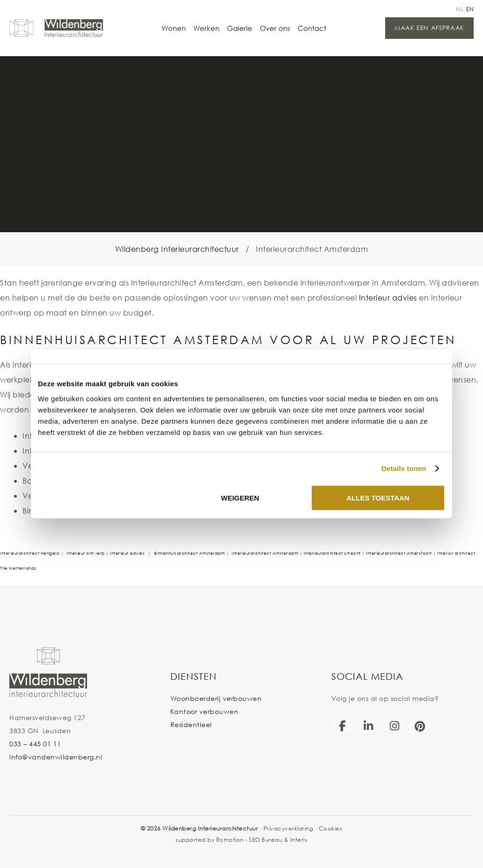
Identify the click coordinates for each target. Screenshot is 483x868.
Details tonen (404, 468)
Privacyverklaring (289, 828)
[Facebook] (343, 726)
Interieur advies (388, 298)
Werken (206, 28)
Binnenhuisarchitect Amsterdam (190, 553)
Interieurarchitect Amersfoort (399, 553)
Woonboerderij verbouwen (216, 698)
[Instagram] (395, 726)
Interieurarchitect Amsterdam (265, 553)
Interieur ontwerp (86, 553)
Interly (299, 840)
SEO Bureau (266, 840)
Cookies (331, 828)
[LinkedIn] (368, 726)
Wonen (174, 28)
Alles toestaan (378, 497)
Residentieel (191, 725)
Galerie (240, 28)
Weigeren (240, 497)
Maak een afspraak (429, 28)
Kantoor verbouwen (205, 711)
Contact (312, 28)
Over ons (275, 28)
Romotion (230, 840)
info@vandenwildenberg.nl (56, 757)
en (470, 9)
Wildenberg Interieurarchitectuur (177, 249)
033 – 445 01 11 (35, 744)
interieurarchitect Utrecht (333, 553)
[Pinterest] (420, 726)
